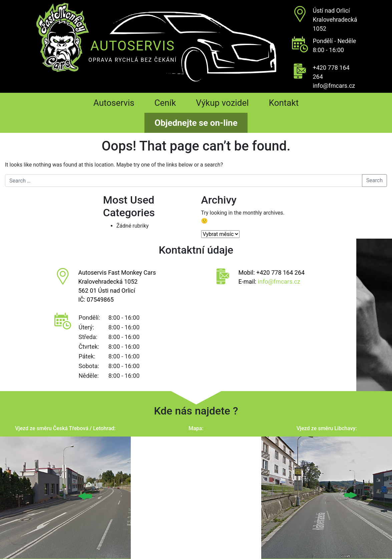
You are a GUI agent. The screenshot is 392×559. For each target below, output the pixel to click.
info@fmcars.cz (334, 86)
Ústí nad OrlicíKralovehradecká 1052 (335, 20)
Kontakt (284, 103)
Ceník (165, 103)
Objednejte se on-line (196, 123)
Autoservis (114, 103)
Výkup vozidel (222, 103)
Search (374, 180)
